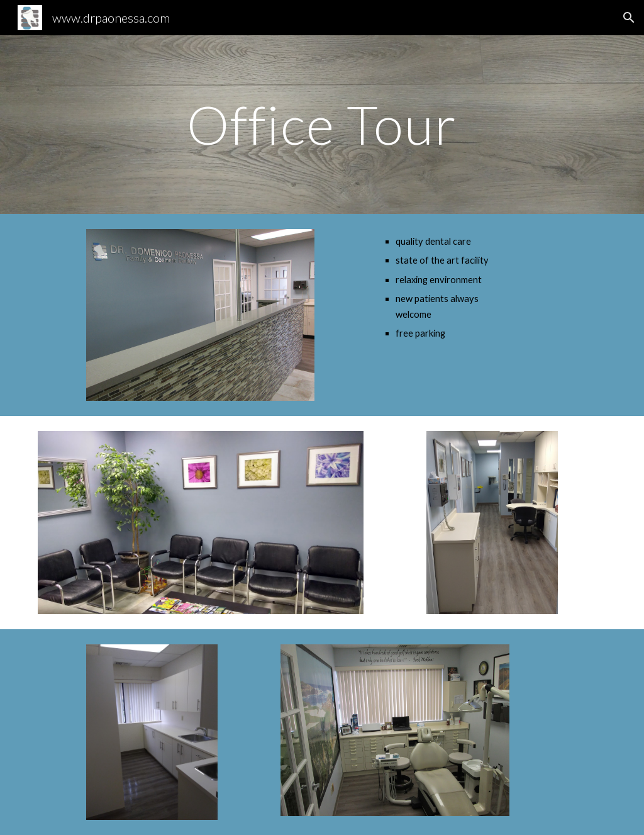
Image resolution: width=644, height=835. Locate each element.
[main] (322, 124)
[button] (629, 18)
